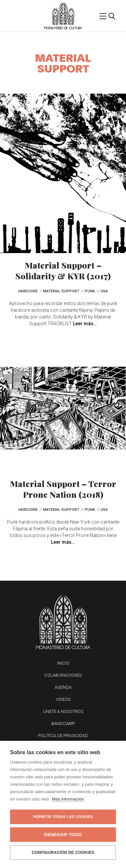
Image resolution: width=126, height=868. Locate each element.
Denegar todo (63, 835)
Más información (68, 799)
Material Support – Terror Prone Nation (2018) (63, 489)
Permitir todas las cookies (63, 817)
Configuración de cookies (63, 853)
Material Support (61, 291)
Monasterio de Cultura (63, 28)
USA (104, 291)
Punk (90, 291)
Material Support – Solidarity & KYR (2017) (63, 270)
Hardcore (28, 291)
